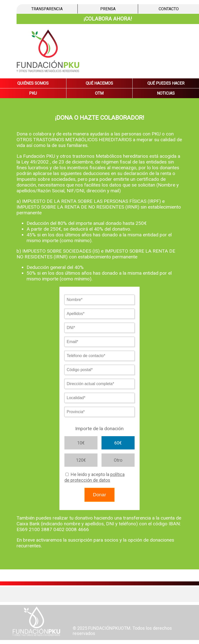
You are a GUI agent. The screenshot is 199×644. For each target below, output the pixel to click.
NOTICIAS (166, 93)
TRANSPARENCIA (47, 9)
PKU (33, 93)
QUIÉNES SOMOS (33, 83)
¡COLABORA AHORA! (108, 19)
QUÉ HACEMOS (99, 83)
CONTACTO (169, 9)
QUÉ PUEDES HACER (166, 83)
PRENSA (108, 9)
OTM (99, 93)
